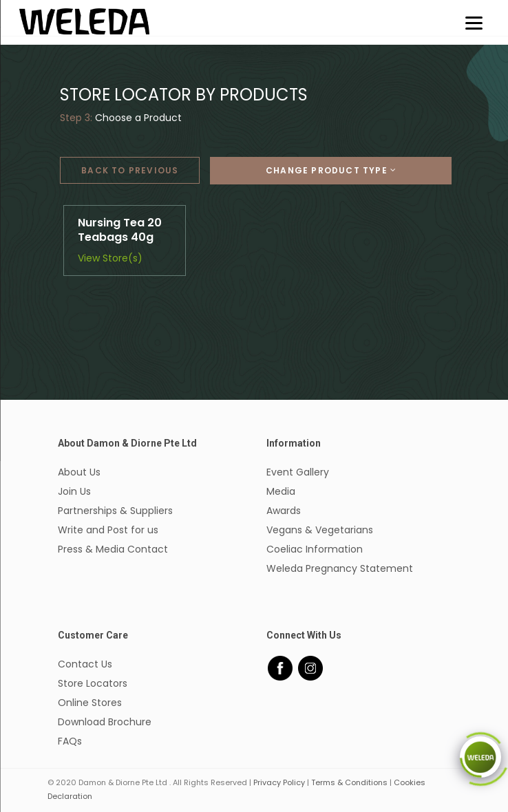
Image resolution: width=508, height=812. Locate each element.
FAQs (70, 741)
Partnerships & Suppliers (115, 511)
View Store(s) (110, 258)
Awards (284, 511)
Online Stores (90, 703)
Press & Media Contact (113, 549)
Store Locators (93, 683)
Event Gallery (298, 472)
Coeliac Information (315, 549)
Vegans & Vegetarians (320, 530)
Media (281, 491)
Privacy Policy (279, 782)
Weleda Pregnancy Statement (340, 568)
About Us (79, 472)
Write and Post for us (108, 530)
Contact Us (85, 664)
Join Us (74, 491)
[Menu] (474, 22)
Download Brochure (105, 722)
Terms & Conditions (349, 782)
